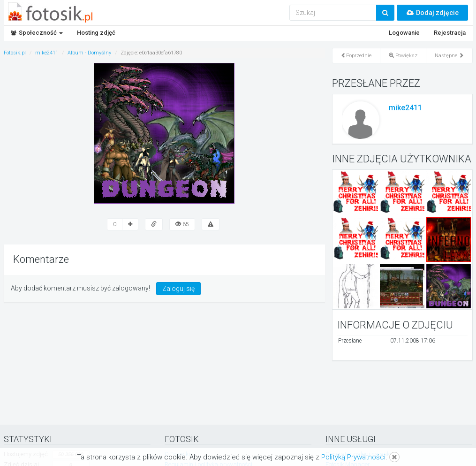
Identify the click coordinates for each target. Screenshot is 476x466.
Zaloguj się (178, 289)
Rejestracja (450, 33)
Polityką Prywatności (353, 457)
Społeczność (37, 33)
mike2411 (405, 108)
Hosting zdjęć (96, 33)
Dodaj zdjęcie (432, 13)
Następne (449, 56)
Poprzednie (356, 56)
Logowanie (404, 33)
